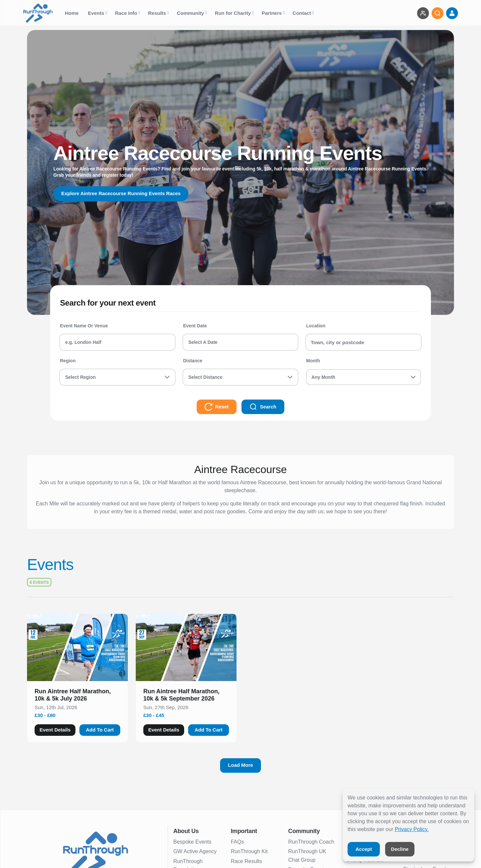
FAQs (237, 842)
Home (72, 13)
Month (313, 361)
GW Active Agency (195, 851)
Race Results (246, 861)
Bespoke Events (192, 842)
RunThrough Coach (311, 842)
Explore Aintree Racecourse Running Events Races (126, 194)
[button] (77, 696)
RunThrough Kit (249, 851)
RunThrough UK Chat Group (307, 856)
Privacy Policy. (412, 829)
